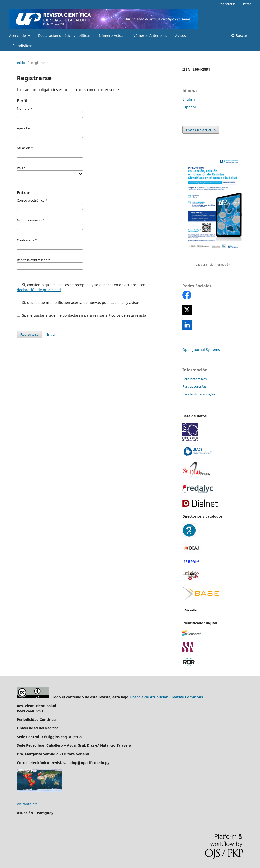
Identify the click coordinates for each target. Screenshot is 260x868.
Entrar (246, 4)
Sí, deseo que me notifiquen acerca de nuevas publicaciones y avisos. (79, 302)
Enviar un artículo (201, 130)
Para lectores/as (194, 379)
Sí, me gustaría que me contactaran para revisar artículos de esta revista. (82, 315)
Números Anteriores (150, 35)
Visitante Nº (27, 804)
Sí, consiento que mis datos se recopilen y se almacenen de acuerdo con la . (83, 287)
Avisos (181, 35)
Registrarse (227, 4)
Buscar (239, 35)
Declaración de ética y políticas (64, 35)
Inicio (21, 63)
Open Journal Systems (201, 349)
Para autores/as (194, 386)
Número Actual (112, 35)
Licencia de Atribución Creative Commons (166, 697)
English (189, 99)
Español (189, 107)
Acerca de (18, 35)
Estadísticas (23, 46)
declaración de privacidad (39, 290)
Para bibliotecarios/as (199, 394)
